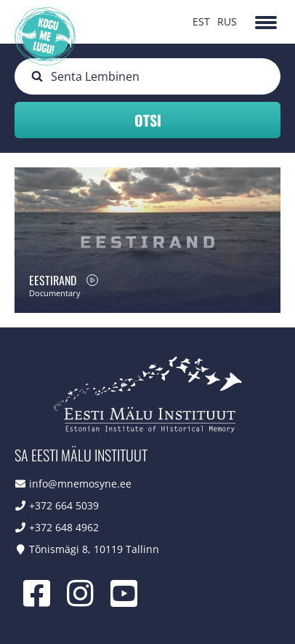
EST (201, 21)
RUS (227, 21)
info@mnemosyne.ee (80, 484)
